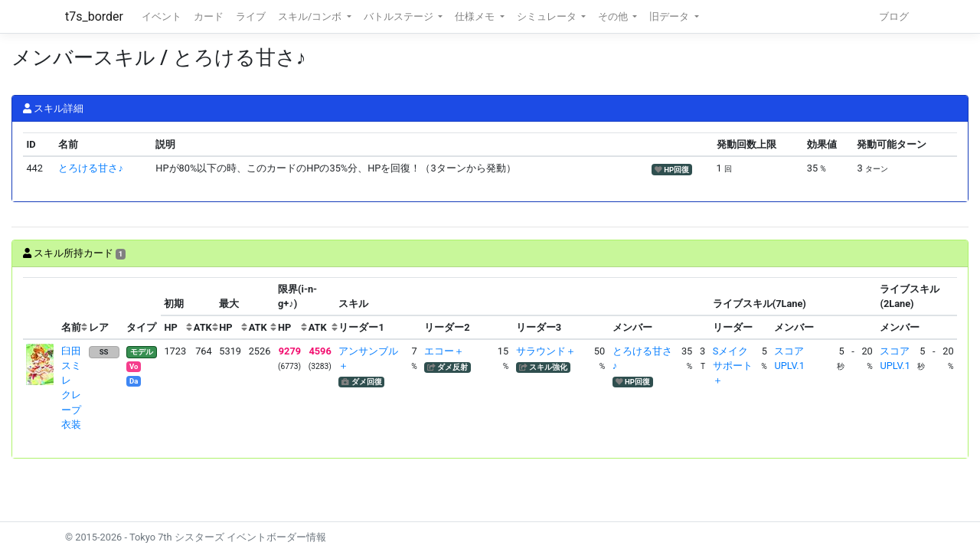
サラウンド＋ (546, 351)
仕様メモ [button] (476, 16)
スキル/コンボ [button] (311, 16)
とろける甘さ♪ (90, 168)
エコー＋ (444, 351)
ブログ (894, 16)
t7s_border (94, 16)
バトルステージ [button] (400, 16)
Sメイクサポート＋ (733, 366)
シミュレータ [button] (548, 16)
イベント (162, 16)
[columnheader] (41, 309)
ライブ (251, 16)
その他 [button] (614, 16)
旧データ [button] (670, 16)
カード (209, 16)
